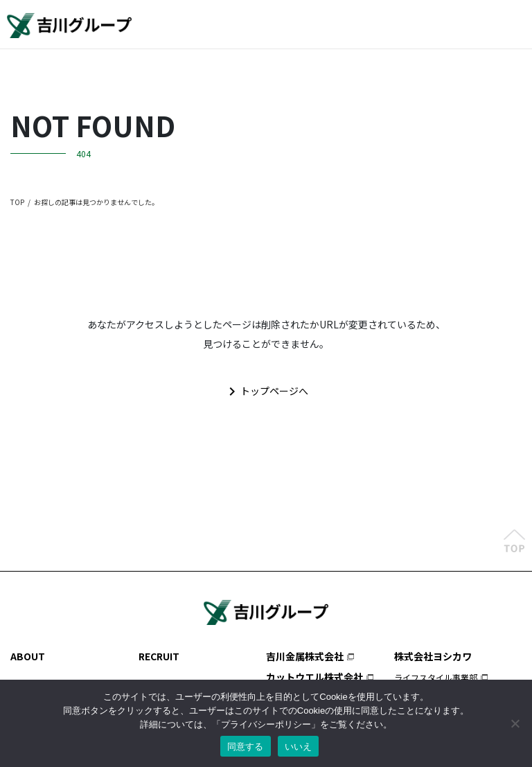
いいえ (299, 747)
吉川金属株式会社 (305, 656)
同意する (246, 747)
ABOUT (28, 656)
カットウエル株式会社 (314, 677)
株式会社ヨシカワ (433, 656)
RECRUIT (159, 656)
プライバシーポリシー (266, 724)
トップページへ (266, 391)
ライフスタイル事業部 (436, 677)
